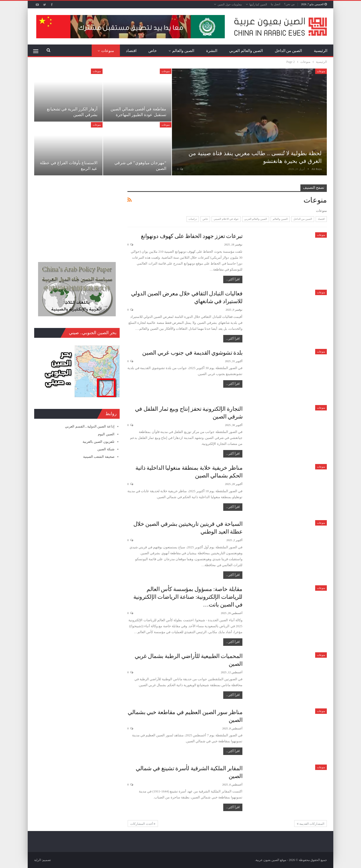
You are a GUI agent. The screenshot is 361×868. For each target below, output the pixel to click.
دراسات (193, 219)
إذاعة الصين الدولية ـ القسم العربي (90, 426)
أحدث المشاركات (143, 824)
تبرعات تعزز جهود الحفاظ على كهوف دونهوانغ (192, 236)
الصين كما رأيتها (258, 4)
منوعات (108, 51)
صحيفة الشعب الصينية (99, 457)
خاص (153, 51)
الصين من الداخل (288, 51)
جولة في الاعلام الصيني (226, 219)
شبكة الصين (106, 449)
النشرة (212, 51)
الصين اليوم (106, 434)
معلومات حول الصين (230, 4)
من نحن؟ (289, 4)
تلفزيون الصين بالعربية (99, 442)
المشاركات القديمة (311, 824)
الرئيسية (321, 51)
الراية (38, 860)
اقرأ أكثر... (233, 279)
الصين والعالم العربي (246, 51)
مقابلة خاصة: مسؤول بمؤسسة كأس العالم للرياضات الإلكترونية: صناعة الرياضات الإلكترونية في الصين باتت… (188, 597)
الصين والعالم (183, 51)
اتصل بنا (276, 4)
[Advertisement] (77, 217)
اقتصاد (131, 51)
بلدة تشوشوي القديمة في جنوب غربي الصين (192, 353)
